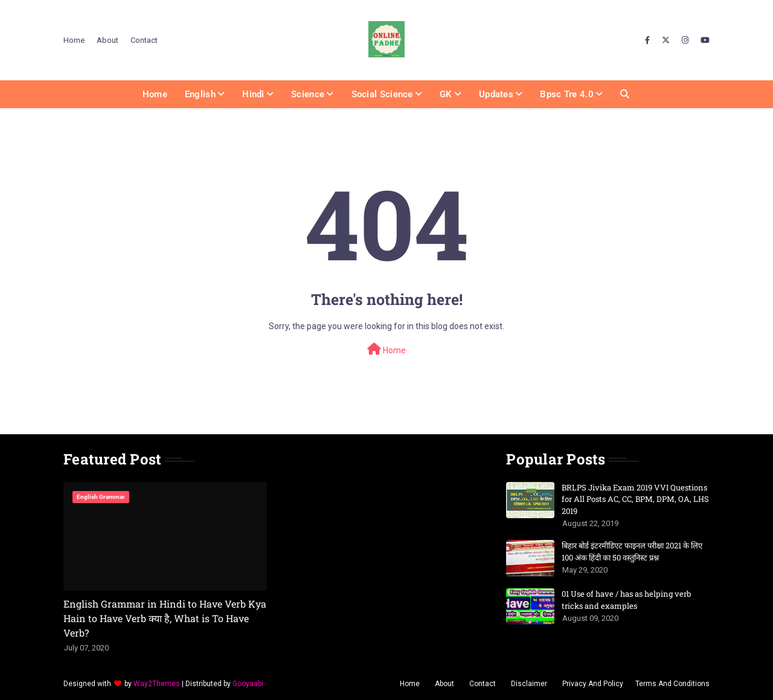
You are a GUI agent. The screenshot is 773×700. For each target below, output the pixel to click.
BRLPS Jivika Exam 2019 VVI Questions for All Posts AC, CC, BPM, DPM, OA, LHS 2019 (635, 499)
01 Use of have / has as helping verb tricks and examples (626, 600)
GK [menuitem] (446, 94)
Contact (144, 40)
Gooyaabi (248, 684)
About (107, 40)
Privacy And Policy (593, 684)
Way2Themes (157, 684)
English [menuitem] (200, 94)
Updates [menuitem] (496, 94)
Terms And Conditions (672, 684)
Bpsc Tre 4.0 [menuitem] (567, 94)
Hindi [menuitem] (253, 94)
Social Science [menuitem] (382, 94)
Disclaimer (529, 684)
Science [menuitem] (308, 94)
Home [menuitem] (155, 94)
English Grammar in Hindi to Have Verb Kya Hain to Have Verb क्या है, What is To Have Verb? (165, 618)
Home (74, 40)
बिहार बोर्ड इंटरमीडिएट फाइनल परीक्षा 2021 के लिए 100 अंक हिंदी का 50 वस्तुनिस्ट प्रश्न (632, 551)
